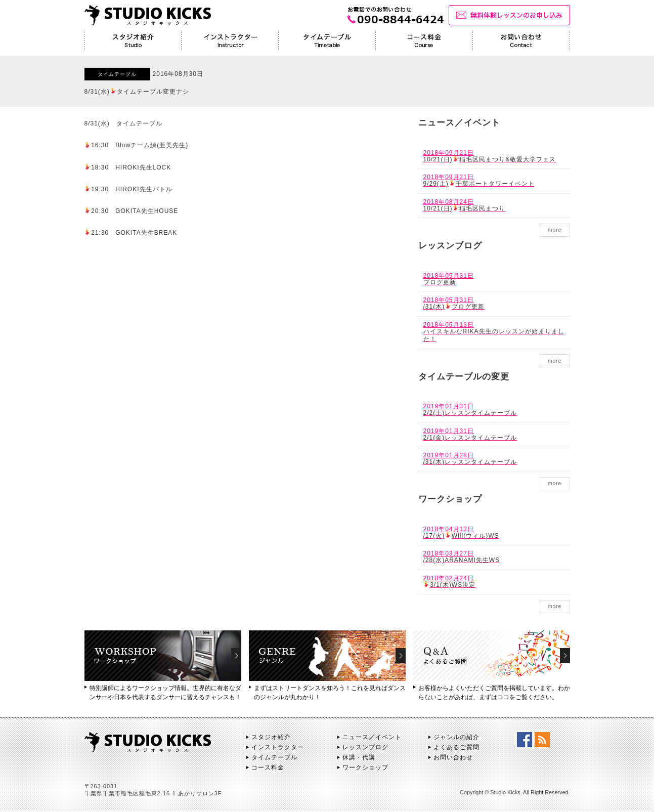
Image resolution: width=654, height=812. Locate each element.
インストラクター (278, 747)
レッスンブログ (365, 747)
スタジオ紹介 (271, 737)
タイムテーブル (274, 757)
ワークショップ (365, 767)
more (555, 230)
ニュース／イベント (372, 737)
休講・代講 (359, 757)
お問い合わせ (453, 757)
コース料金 (268, 767)
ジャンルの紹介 (456, 737)
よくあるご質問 (456, 747)
